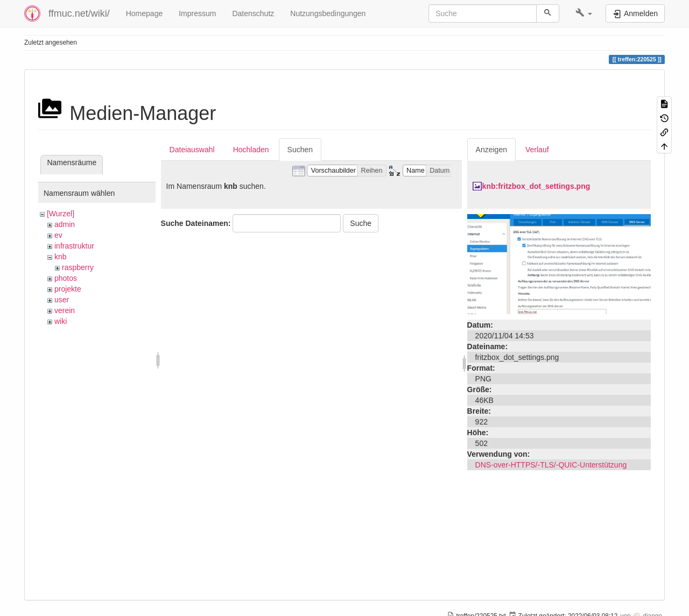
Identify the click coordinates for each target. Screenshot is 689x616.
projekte (68, 289)
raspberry (78, 267)
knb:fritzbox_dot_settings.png (536, 186)
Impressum (197, 13)
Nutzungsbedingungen (328, 13)
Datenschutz (253, 13)
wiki (61, 321)
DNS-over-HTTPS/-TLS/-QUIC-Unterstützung (551, 465)
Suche (361, 223)
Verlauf (537, 150)
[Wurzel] (61, 214)
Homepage (145, 13)
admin (65, 224)
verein (65, 310)
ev (58, 235)
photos (66, 278)
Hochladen (251, 150)
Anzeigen (491, 150)
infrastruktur (74, 246)
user (62, 300)
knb (61, 257)
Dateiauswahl (192, 150)
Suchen (300, 150)
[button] (584, 13)
